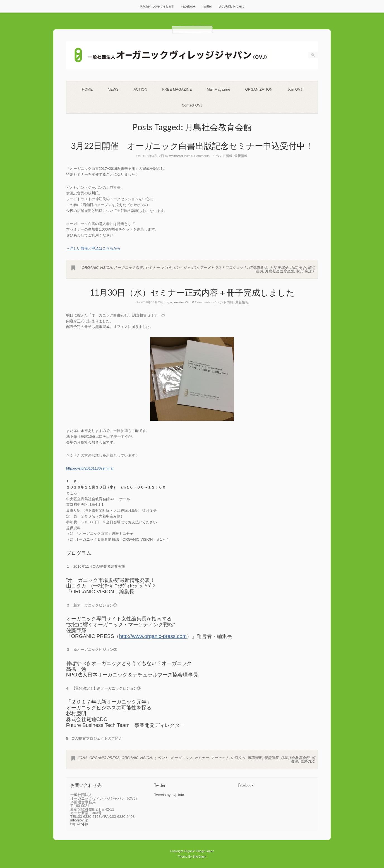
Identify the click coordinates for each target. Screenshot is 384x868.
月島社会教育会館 (279, 271)
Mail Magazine (219, 89)
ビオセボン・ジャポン (180, 268)
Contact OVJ (192, 105)
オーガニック (181, 758)
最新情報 (241, 156)
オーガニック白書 (128, 268)
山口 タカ (298, 268)
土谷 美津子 (279, 268)
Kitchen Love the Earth (157, 6)
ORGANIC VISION (97, 268)
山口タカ (238, 758)
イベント (161, 758)
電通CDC (308, 761)
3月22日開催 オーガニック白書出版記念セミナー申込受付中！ (192, 146)
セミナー (152, 268)
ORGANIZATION (259, 89)
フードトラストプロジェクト (223, 268)
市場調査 (255, 758)
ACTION (140, 89)
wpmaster (176, 156)
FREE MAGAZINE (177, 89)
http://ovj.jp (79, 824)
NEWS (113, 89)
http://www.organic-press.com (153, 636)
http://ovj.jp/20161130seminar (90, 468)
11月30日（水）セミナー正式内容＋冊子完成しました (192, 292)
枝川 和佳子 (306, 271)
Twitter (207, 6)
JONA (82, 758)
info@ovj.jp (79, 820)
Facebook (188, 6)
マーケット (220, 758)
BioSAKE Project (231, 6)
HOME (87, 89)
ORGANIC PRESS (104, 758)
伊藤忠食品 (258, 268)
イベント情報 (222, 156)
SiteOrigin (199, 857)
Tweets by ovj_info (169, 795)
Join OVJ (295, 89)
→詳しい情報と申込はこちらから (93, 248)
